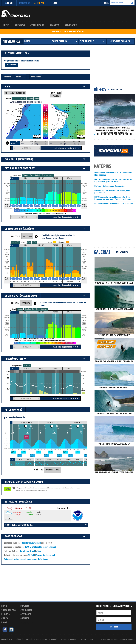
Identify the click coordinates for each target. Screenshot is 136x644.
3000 (7, 317)
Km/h (84, 268)
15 (84, 266)
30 (84, 256)
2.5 (7, 187)
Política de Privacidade (24, 639)
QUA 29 (70, 368)
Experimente (27, 623)
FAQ (91, 639)
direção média (84, 279)
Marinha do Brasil (27, 551)
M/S (29, 242)
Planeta (54, 25)
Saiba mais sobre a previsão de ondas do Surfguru (26, 559)
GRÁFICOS (39, 470)
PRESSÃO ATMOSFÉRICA (15, 93)
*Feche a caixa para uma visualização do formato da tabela (63, 304)
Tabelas (8, 77)
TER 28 (55, 368)
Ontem (12, 368)
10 (84, 270)
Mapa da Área (36, 77)
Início (6, 25)
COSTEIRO (16, 236)
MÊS (58, 470)
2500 (7, 321)
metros (7, 199)
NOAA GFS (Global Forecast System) (40, 547)
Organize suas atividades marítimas (22, 61)
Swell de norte (47, 175)
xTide (39, 551)
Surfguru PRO (8, 610)
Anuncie (54, 639)
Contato (73, 639)
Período (16, 98)
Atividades (71, 25)
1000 (7, 331)
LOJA (55, 3)
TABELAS (50, 470)
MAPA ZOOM (56, 93)
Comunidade (37, 25)
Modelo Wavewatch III (31, 543)
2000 (7, 324)
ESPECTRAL (55, 96)
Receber (114, 627)
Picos (4, 622)
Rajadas (62, 242)
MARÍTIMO (27, 236)
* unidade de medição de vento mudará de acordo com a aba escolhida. (58, 236)
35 (84, 253)
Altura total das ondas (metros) (26, 102)
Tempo (30, 98)
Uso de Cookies (42, 639)
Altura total (17, 175)
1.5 (7, 194)
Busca (106, 3)
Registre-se (24, 3)
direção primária (7, 205)
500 (7, 334)
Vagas (26, 175)
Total (14, 309)
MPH (34, 242)
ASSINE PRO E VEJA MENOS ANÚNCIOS (68, 31)
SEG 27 (41, 368)
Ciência (5, 618)
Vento (23, 98)
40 (84, 249)
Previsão (20, 25)
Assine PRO (39, 3)
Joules (7, 336)
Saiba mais (12, 64)
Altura (8, 98)
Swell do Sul (35, 175)
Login (8, 3)
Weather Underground (45, 555)
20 (84, 263)
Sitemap (64, 639)
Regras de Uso (7, 639)
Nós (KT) (15, 242)
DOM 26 (27, 368)
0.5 (7, 200)
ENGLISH (83, 639)
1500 (7, 327)
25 (84, 260)
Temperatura (17, 366)
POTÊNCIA (26, 303)
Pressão (27, 365)
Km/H (23, 242)
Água (37, 98)
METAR (31, 555)
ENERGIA (15, 303)
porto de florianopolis (15, 417)
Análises (25, 618)
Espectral (21, 77)
